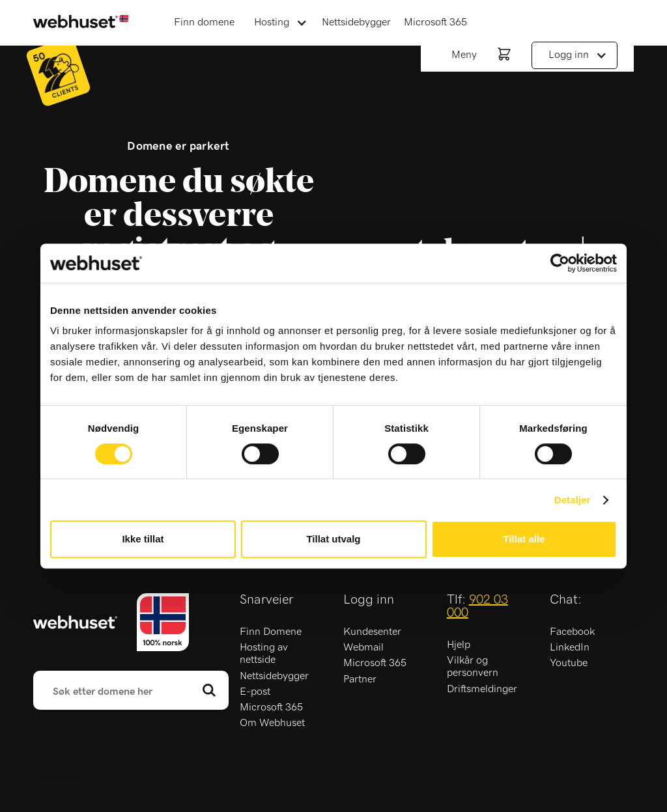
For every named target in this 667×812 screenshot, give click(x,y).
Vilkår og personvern (473, 666)
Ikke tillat (143, 539)
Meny (464, 55)
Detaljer (573, 500)
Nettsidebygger (356, 22)
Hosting (272, 22)
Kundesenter (372, 632)
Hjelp (459, 645)
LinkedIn (570, 647)
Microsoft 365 (435, 22)
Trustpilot (58, 778)
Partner (360, 679)
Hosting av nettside (264, 653)
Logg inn (569, 55)
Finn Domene (271, 632)
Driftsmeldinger (482, 689)
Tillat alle (524, 539)
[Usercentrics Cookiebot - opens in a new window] (560, 263)
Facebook (572, 632)
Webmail (363, 647)
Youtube (569, 663)
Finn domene (204, 22)
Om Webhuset (272, 723)
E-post (255, 692)
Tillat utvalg (333, 539)
